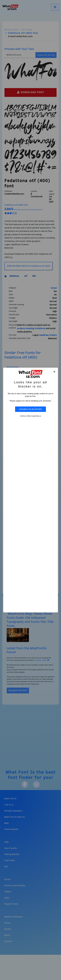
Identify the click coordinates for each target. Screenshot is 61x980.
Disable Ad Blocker (30, 409)
